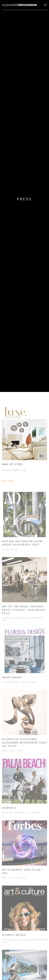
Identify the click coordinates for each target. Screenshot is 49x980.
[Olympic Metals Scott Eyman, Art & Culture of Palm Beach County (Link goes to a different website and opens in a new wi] (24, 918)
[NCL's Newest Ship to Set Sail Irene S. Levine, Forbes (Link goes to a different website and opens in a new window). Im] (24, 853)
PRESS (24, 199)
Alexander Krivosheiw (20, 5)
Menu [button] (45, 5)
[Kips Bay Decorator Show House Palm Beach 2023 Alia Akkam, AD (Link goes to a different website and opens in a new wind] (24, 525)
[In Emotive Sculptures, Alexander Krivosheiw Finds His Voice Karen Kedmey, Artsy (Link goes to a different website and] (24, 724)
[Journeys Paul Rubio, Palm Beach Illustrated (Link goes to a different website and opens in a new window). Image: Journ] (24, 789)
